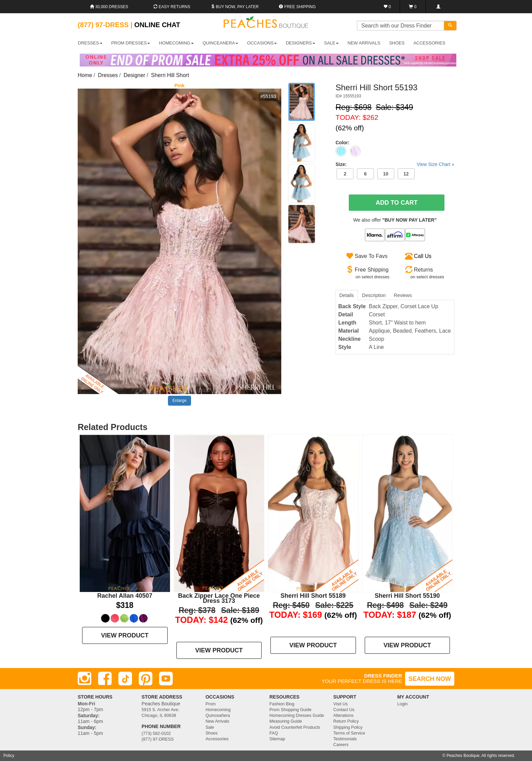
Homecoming (218, 710)
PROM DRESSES (131, 43)
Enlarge (179, 401)
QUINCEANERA (220, 43)
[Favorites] (387, 7)
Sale (210, 727)
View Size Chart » (435, 164)
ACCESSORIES (429, 43)
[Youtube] (166, 679)
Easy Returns (172, 7)
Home (85, 75)
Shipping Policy (348, 727)
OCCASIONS (262, 43)
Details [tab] (347, 295)
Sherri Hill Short (170, 75)
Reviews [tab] (403, 295)
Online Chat (157, 25)
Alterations (343, 716)
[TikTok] (125, 679)
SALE (331, 43)
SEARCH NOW (430, 679)
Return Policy (346, 721)
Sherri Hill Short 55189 (313, 596)
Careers (341, 745)
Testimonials (345, 739)
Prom (211, 704)
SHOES (397, 43)
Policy (9, 756)
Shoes (212, 733)
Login (403, 704)
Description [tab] (374, 295)
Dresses (108, 75)
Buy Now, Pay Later (235, 7)
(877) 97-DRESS (158, 739)
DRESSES (90, 43)
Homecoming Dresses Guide (297, 716)
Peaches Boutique (463, 756)
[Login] (438, 7)
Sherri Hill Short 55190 (407, 596)
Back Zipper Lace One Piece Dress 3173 (219, 598)
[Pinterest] (146, 679)
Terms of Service (349, 733)
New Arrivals (364, 43)
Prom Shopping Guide (290, 710)
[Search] (450, 26)
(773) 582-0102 (156, 734)
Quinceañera (218, 716)
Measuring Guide (286, 721)
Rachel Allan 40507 (125, 596)
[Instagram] (84, 679)
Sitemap (277, 739)
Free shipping (297, 7)
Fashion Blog (282, 704)
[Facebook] (105, 679)
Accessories (217, 739)
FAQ (274, 733)
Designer (134, 75)
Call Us (423, 256)
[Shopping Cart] (413, 7)
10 (386, 174)
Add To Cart (397, 203)
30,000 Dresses (109, 7)
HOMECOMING (176, 43)
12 (406, 174)
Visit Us (340, 704)
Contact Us (344, 710)
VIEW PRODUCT (125, 635)
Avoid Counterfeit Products (295, 727)
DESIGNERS (300, 43)
